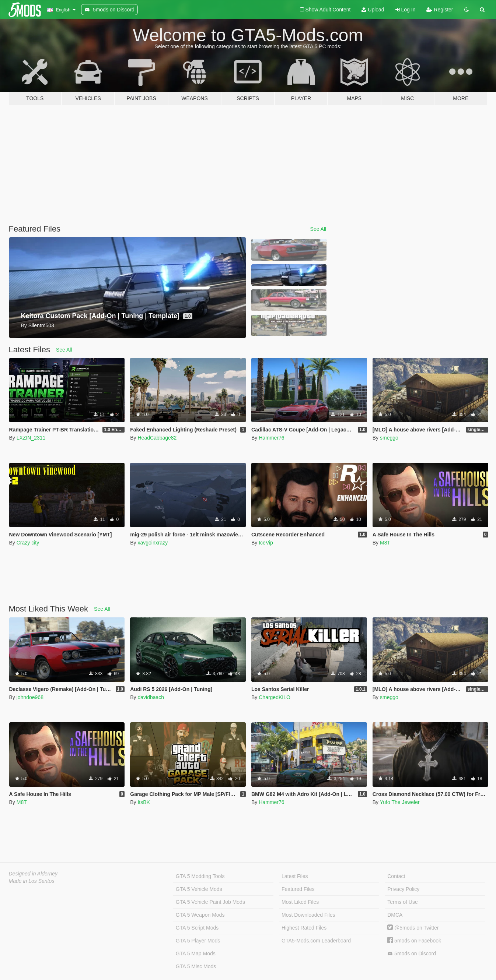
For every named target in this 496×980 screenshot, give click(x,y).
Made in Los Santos (32, 881)
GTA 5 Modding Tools (200, 876)
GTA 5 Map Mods (196, 953)
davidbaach (151, 697)
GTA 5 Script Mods (197, 928)
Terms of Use (402, 902)
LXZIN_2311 (31, 438)
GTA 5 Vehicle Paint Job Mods (210, 902)
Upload (373, 10)
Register (440, 10)
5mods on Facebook (414, 941)
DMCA (395, 915)
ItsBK (144, 802)
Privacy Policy (403, 889)
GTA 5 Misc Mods (196, 966)
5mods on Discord (412, 954)
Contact (396, 876)
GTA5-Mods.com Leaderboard (316, 941)
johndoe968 (30, 697)
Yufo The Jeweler (400, 802)
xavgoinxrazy (153, 543)
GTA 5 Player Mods (198, 941)
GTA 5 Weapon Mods (200, 915)
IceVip (266, 543)
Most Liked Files (300, 902)
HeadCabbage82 (157, 438)
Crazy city (28, 543)
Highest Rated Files (304, 928)
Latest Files (295, 876)
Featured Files (298, 889)
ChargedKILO (275, 697)
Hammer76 (271, 438)
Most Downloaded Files (308, 915)
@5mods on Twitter (413, 928)
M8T (385, 543)
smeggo (389, 438)
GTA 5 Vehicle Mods (199, 889)
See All (318, 229)
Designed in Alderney (33, 874)
